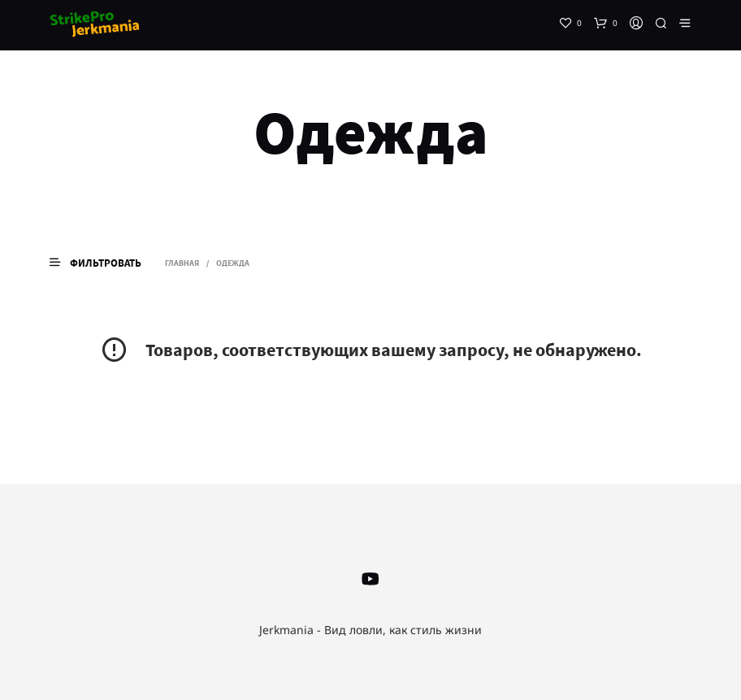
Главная (182, 263)
